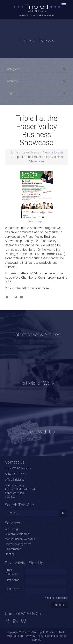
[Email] (21, 297)
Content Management (18, 544)
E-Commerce (13, 549)
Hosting (10, 554)
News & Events (53, 152)
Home (14, 152)
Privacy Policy (35, 636)
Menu (63, 3)
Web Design (12, 529)
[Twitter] (16, 297)
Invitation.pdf (37, 197)
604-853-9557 (16, 474)
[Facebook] (11, 297)
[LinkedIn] (6, 297)
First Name (12, 580)
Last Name (12, 589)
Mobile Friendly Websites (20, 539)
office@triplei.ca (15, 480)
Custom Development (18, 534)
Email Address (12, 572)
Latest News (31, 152)
